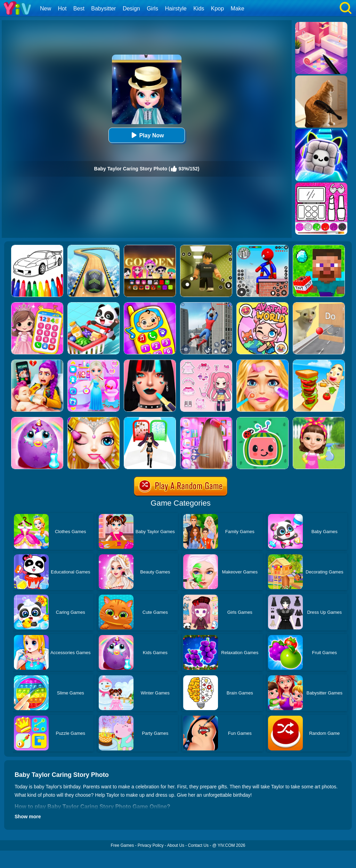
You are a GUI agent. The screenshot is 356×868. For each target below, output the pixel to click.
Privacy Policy (151, 845)
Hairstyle (176, 9)
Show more (28, 817)
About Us (176, 845)
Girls (152, 9)
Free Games (122, 845)
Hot (62, 9)
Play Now (147, 135)
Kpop (217, 9)
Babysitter (103, 9)
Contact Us (198, 845)
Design (131, 9)
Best (79, 9)
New (46, 9)
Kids (199, 9)
